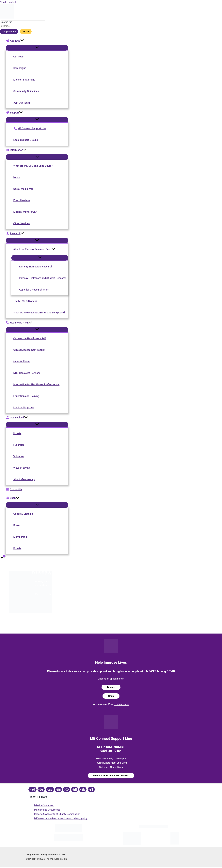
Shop (111, 696)
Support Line (9, 32)
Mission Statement (44, 806)
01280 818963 (122, 705)
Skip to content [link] (8, 2)
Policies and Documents (47, 810)
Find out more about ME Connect (111, 776)
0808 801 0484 (111, 751)
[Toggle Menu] (37, 48)
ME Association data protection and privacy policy (61, 819)
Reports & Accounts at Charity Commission (57, 814)
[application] (22, 41)
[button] (37, 41)
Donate (26, 32)
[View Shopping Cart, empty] (2, 559)
